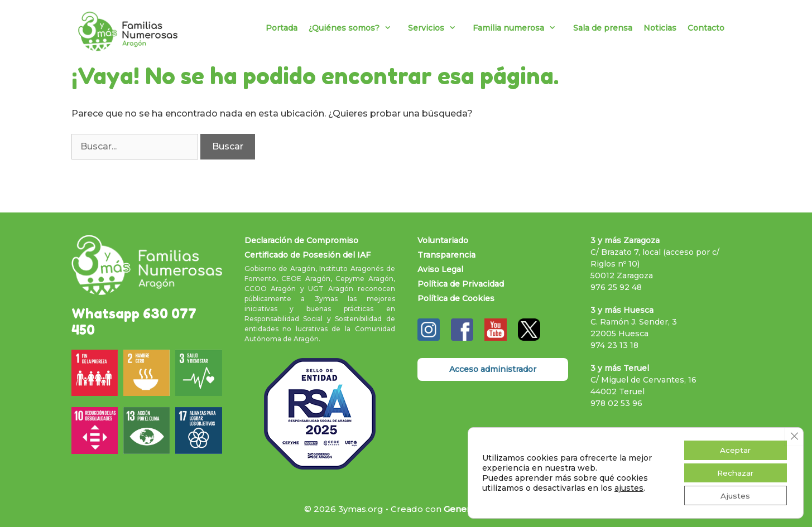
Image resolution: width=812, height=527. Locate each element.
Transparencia (446, 255)
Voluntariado (443, 240)
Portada (282, 28)
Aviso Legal (440, 269)
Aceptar (734, 448)
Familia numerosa (520, 28)
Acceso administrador (493, 369)
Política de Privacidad (461, 284)
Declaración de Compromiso (301, 240)
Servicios (438, 28)
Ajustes (734, 495)
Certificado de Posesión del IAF (307, 255)
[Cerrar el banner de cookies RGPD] (794, 434)
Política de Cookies (456, 298)
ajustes (629, 487)
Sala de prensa (603, 28)
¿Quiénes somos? (355, 28)
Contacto (706, 28)
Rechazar (734, 472)
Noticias (660, 28)
